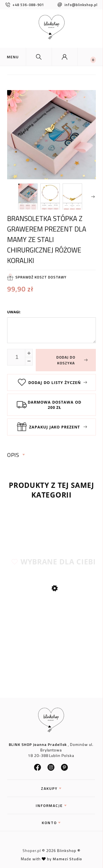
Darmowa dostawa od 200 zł (55, 405)
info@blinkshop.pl (78, 5)
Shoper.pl (32, 850)
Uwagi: (14, 312)
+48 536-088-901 (25, 5)
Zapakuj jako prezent (55, 427)
